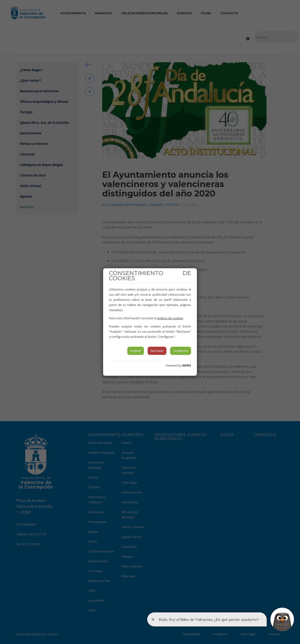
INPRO (186, 366)
